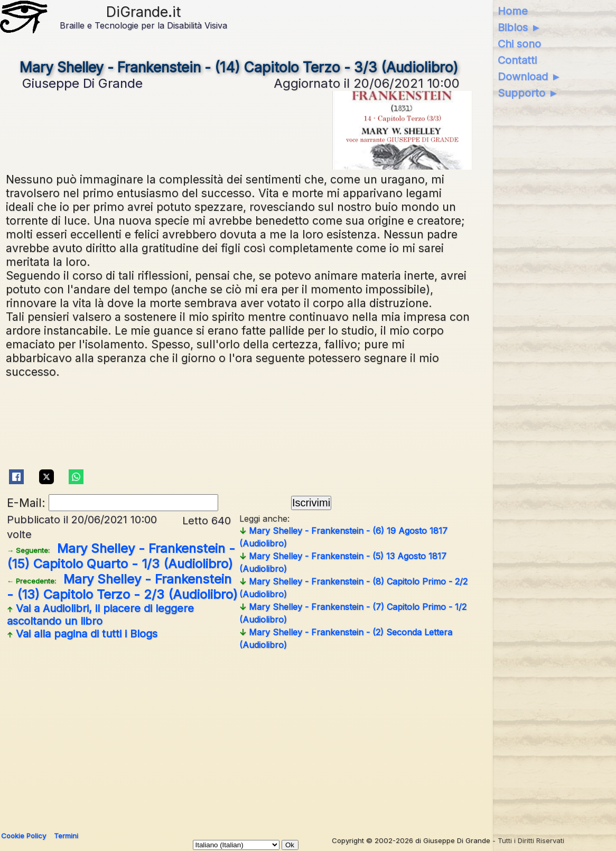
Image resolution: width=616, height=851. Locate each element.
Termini (66, 836)
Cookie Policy (24, 836)
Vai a (100, 615)
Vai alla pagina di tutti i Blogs (82, 634)
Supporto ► (528, 93)
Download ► (530, 77)
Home (513, 11)
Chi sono (519, 44)
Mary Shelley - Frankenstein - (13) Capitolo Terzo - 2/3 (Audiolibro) (122, 587)
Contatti (517, 60)
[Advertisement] (305, 737)
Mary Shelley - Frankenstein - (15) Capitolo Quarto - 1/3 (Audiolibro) (121, 556)
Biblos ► (520, 27)
